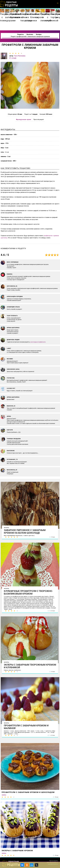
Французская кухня (24, 119)
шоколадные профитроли (38, 342)
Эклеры (6, 528)
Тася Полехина (20, 56)
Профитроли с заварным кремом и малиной (26, 727)
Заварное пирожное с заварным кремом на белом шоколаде (25, 532)
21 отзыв (13, 58)
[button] (58, 3)
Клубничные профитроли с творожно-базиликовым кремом (28, 592)
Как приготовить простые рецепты (9, 4)
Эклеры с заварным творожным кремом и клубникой (30, 666)
